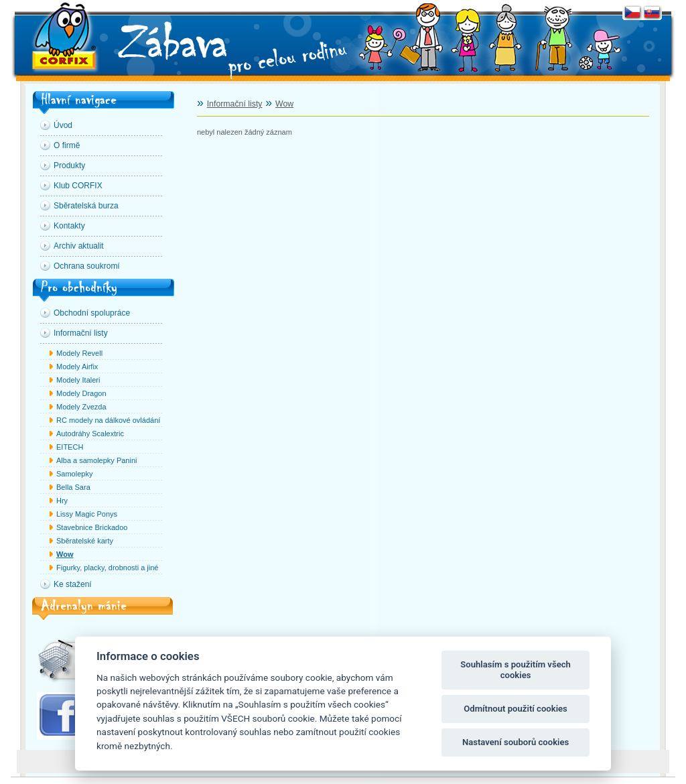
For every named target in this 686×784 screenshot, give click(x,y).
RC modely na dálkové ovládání (108, 420)
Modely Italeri (78, 380)
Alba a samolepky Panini (96, 460)
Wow (65, 554)
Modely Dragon (81, 393)
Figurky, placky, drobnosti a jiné (107, 568)
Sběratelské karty (85, 541)
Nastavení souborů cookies (516, 742)
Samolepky (74, 474)
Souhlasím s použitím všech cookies (516, 670)
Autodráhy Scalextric (90, 434)
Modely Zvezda (81, 407)
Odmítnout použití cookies (516, 709)
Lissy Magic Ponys (87, 514)
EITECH (70, 447)
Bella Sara (73, 487)
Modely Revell (79, 353)
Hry (62, 501)
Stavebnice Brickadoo (92, 527)
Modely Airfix (77, 367)
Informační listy (235, 104)
